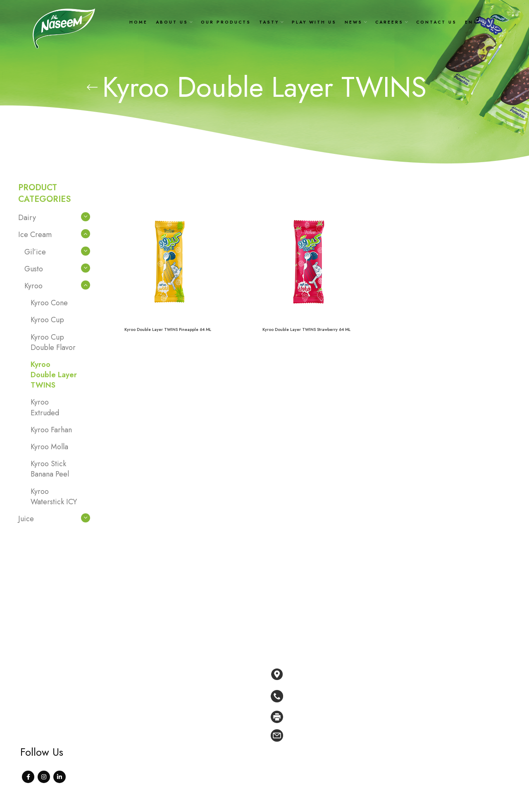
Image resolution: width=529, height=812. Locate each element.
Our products (205, 696)
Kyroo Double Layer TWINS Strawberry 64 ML (306, 329)
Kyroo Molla (49, 447)
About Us (199, 683)
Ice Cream (35, 235)
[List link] (391, 696)
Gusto (34, 269)
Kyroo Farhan (51, 430)
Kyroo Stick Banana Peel (50, 469)
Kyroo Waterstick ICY (54, 497)
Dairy (27, 218)
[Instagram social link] (44, 777)
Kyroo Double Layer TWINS (54, 375)
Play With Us (204, 721)
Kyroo (33, 286)
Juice (26, 519)
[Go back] (92, 87)
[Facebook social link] (28, 777)
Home (195, 671)
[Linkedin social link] (60, 777)
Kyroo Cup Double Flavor (53, 342)
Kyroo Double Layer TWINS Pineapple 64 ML (168, 329)
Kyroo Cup (47, 320)
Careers (198, 746)
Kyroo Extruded (45, 407)
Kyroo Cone (49, 303)
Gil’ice (35, 252)
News (195, 734)
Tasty (193, 709)
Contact (197, 759)
